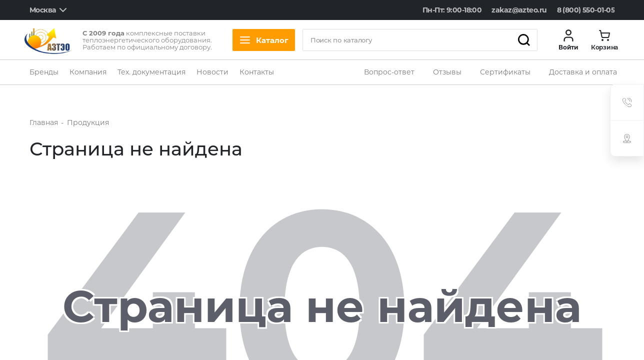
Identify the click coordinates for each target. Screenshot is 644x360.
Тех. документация (151, 72)
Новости (212, 72)
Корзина (604, 47)
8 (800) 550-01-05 (586, 10)
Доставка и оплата (583, 72)
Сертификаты (505, 72)
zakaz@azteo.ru (519, 10)
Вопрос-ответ (389, 72)
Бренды (44, 72)
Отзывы (447, 72)
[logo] (48, 40)
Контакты (257, 72)
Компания (88, 72)
